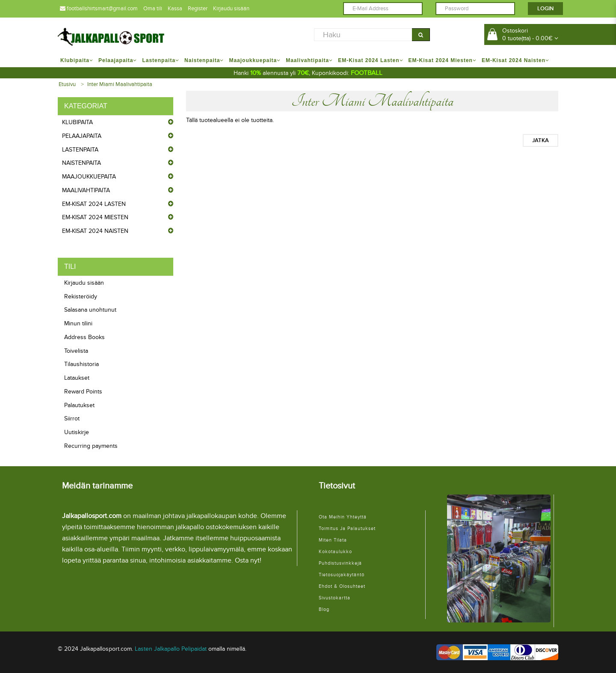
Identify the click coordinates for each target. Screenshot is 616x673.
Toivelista (76, 351)
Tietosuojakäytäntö (342, 575)
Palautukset (79, 405)
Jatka (540, 140)
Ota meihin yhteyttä (343, 517)
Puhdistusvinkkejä (340, 563)
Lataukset (77, 378)
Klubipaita (77, 122)
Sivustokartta (335, 598)
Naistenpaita (81, 163)
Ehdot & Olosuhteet (342, 586)
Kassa (175, 9)
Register (198, 9)
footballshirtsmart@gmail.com (99, 9)
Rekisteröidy (81, 296)
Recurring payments (91, 446)
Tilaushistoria (81, 364)
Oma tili (153, 9)
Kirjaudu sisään (231, 9)
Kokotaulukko (335, 552)
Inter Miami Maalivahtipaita (120, 84)
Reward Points (83, 392)
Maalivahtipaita (86, 190)
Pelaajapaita (82, 136)
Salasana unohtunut (90, 310)
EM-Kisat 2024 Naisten (95, 231)
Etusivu (67, 84)
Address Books (84, 337)
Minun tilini (78, 323)
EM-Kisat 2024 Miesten (95, 217)
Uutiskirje (77, 432)
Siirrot (72, 418)
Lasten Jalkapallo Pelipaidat (171, 649)
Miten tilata (333, 540)
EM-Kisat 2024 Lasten (94, 204)
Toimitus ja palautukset (347, 529)
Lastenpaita (80, 150)
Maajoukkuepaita (89, 177)
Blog (324, 609)
